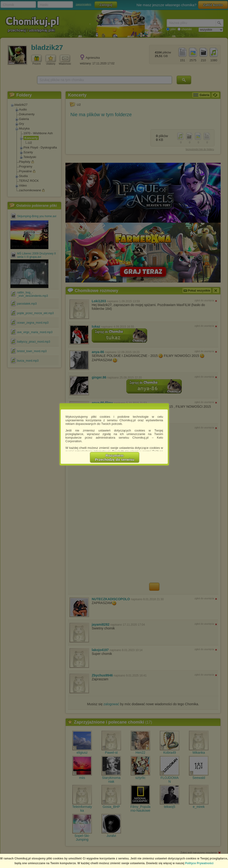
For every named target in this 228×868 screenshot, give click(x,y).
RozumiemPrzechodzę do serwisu (115, 457)
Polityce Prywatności (199, 863)
